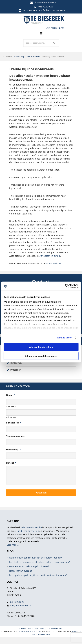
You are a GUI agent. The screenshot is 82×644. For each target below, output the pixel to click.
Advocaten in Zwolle (50, 256)
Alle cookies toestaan (41, 347)
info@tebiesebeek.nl (46, 2)
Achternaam (12, 417)
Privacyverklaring (36, 629)
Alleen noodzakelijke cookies (41, 356)
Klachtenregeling (55, 629)
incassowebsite (53, 263)
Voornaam (11, 406)
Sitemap (22, 629)
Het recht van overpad (21, 571)
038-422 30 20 (46, 7)
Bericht (11, 463)
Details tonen (65, 338)
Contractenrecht (33, 56)
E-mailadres (14, 423)
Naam (11, 395)
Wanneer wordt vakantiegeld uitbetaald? (30, 566)
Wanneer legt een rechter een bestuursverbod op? (35, 558)
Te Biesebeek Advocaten (29, 631)
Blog (22, 56)
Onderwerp (13, 450)
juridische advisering (28, 531)
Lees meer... (13, 545)
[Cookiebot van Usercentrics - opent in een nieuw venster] (65, 286)
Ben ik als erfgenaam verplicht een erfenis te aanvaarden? (39, 562)
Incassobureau (30, 10)
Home (16, 56)
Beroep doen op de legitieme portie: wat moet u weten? (38, 575)
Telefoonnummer (16, 436)
